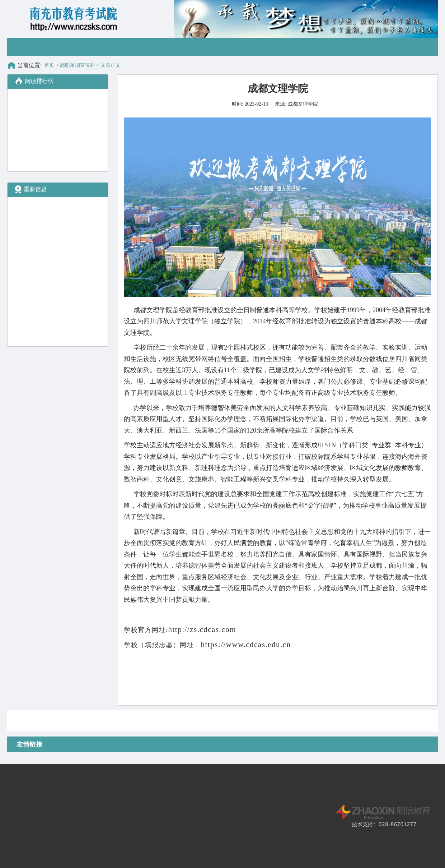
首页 (49, 65)
